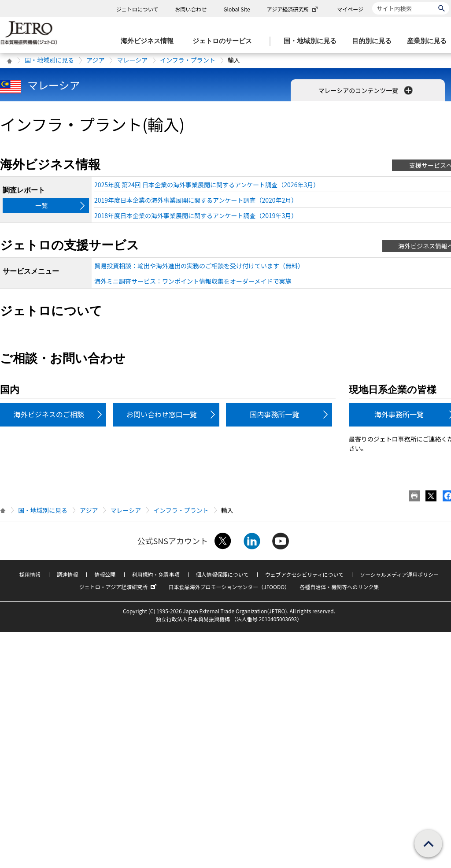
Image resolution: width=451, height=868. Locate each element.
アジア (95, 60)
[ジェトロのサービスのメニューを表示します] (225, 41)
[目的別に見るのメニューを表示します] (374, 41)
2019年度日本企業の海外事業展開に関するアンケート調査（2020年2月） (196, 200)
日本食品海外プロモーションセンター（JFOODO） (229, 587)
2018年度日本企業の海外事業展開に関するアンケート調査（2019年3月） (196, 215)
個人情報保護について (222, 574)
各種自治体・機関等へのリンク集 (339, 587)
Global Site (237, 9)
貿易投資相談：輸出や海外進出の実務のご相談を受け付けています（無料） (199, 266)
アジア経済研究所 (293, 9)
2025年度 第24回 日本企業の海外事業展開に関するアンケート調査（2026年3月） (207, 185)
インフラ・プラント (188, 60)
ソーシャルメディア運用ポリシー (399, 574)
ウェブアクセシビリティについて (304, 574)
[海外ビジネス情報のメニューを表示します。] (150, 41)
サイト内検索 (372, 2)
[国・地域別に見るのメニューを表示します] (313, 41)
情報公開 (105, 574)
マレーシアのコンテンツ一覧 (367, 90)
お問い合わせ (191, 9)
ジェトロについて (137, 9)
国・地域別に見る (49, 60)
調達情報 (67, 574)
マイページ (350, 9)
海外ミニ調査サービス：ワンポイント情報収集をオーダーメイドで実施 (193, 281)
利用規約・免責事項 (156, 574)
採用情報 (30, 574)
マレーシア (132, 60)
